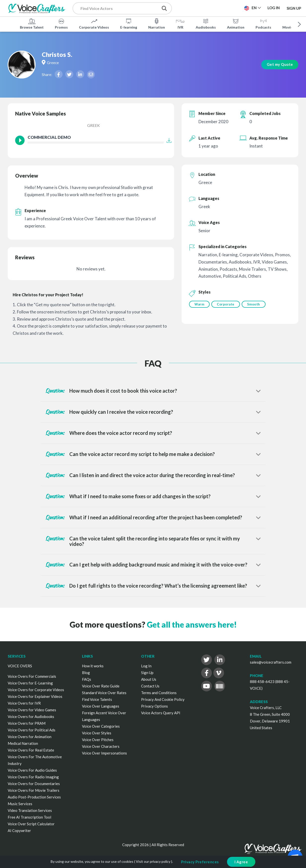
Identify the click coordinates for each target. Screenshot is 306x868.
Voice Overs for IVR (24, 703)
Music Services (20, 804)
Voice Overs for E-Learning (30, 683)
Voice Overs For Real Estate (31, 750)
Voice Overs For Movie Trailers (34, 790)
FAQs (87, 679)
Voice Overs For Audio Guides (32, 770)
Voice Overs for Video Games (32, 710)
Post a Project (201, 8)
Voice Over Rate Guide (101, 686)
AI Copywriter (19, 830)
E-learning (129, 23)
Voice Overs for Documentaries (34, 784)
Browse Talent (32, 23)
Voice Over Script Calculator (31, 824)
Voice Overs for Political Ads (32, 730)
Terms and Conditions (159, 693)
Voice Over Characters (101, 746)
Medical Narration (23, 743)
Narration (157, 23)
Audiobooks (206, 23)
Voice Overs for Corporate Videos (36, 690)
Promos (61, 23)
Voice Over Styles (97, 733)
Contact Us (150, 686)
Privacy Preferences (200, 862)
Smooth (255, 304)
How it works (93, 666)
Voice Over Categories (101, 726)
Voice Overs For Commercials (32, 676)
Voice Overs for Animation (30, 737)
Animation (236, 23)
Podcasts (263, 23)
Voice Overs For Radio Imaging (33, 777)
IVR (180, 23)
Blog (86, 673)
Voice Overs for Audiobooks (31, 717)
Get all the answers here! (192, 624)
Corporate (226, 304)
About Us (149, 679)
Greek (94, 125)
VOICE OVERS (20, 666)
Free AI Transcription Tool (29, 817)
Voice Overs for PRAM (27, 723)
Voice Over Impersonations (104, 753)
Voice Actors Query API (161, 713)
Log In (146, 666)
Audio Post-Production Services (34, 797)
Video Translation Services (30, 810)
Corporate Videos (94, 23)
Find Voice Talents (97, 699)
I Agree (241, 862)
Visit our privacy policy (153, 861)
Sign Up (294, 8)
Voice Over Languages (101, 706)
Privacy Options (154, 706)
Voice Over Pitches (98, 740)
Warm (199, 304)
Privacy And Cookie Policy (163, 699)
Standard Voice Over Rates (104, 693)
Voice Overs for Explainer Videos (35, 696)
